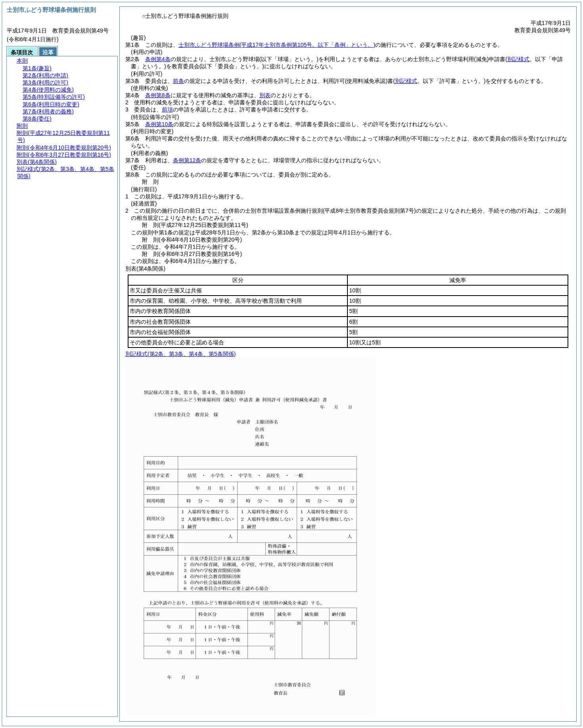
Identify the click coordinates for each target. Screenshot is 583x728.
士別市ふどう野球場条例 (277, 45)
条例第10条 (159, 124)
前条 (178, 81)
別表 (265, 95)
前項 (167, 109)
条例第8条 (158, 95)
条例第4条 (158, 59)
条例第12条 (187, 160)
